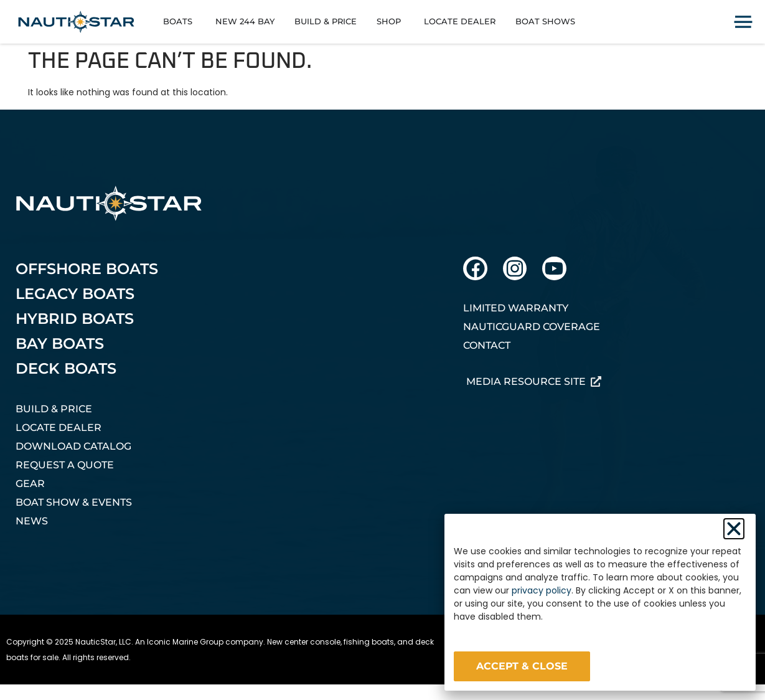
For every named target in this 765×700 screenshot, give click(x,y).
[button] (734, 529)
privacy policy (542, 590)
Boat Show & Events (74, 502)
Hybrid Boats (75, 319)
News (32, 521)
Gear (30, 484)
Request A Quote (65, 465)
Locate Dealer (59, 428)
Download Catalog (73, 446)
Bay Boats (60, 343)
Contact (487, 345)
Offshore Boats (87, 269)
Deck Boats (66, 368)
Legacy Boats (75, 294)
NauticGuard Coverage (532, 327)
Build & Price (54, 409)
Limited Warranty (516, 308)
